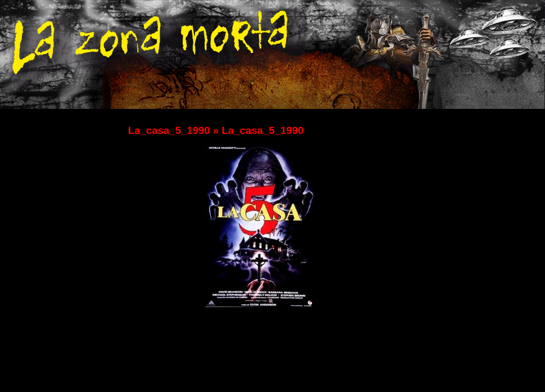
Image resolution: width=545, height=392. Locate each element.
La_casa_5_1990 (169, 130)
